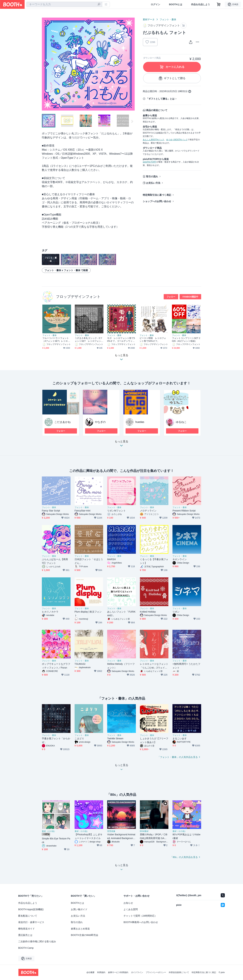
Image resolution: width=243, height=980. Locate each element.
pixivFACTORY (150, 162)
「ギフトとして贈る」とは (160, 99)
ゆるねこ (181, 422)
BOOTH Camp (26, 948)
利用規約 (101, 972)
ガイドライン (137, 972)
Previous (45, 64)
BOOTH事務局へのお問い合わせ (141, 922)
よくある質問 (131, 909)
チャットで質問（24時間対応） (140, 916)
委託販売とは (25, 935)
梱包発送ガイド (26, 929)
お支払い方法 (153, 183)
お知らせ (128, 903)
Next (132, 64)
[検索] (99, 5)
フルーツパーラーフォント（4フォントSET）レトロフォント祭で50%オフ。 (56, 340)
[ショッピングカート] (219, 4)
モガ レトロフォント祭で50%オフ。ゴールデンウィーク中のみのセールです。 (121, 340)
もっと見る (122, 444)
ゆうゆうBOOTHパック (177, 140)
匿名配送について (28, 916)
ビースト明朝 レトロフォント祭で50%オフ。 (153, 340)
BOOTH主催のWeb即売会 (85, 935)
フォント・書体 (168, 19)
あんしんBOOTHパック (153, 140)
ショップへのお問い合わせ (157, 201)
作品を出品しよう (200, 4)
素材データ (149, 19)
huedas (140, 422)
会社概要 (90, 972)
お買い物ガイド (79, 909)
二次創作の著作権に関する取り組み (37, 941)
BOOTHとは (176, 4)
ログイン (155, 4)
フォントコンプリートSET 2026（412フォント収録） (186, 340)
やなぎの (100, 422)
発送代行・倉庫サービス (31, 922)
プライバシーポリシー (156, 972)
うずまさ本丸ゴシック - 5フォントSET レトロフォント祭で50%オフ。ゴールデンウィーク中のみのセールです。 (89, 340)
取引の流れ (152, 176)
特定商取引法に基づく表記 (157, 195)
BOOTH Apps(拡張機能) (31, 909)
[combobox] (64, 4)
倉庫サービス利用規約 (118, 972)
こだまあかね (62, 422)
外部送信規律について (179, 972)
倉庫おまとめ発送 (80, 929)
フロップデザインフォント (78, 297)
